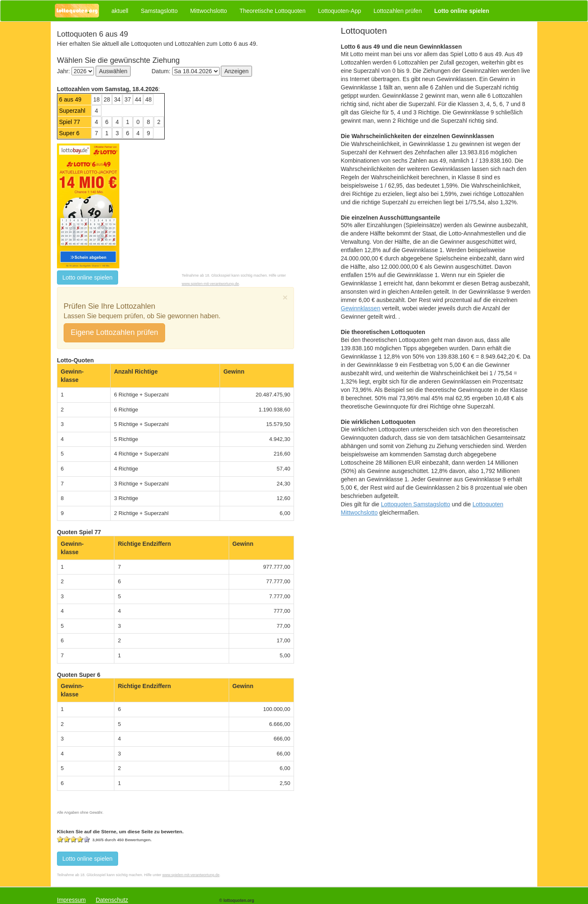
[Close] (285, 297)
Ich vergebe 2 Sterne (67, 840)
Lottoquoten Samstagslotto (416, 504)
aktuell (120, 11)
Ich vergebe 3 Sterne (74, 840)
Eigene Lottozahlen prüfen (114, 332)
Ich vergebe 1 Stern (60, 840)
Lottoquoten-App (340, 11)
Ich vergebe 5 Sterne (87, 840)
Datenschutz (112, 900)
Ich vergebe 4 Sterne (80, 840)
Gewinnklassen (361, 308)
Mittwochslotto (209, 11)
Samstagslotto (159, 11)
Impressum (71, 900)
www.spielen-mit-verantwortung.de (210, 284)
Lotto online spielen (88, 277)
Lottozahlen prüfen (398, 11)
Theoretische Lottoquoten (273, 11)
